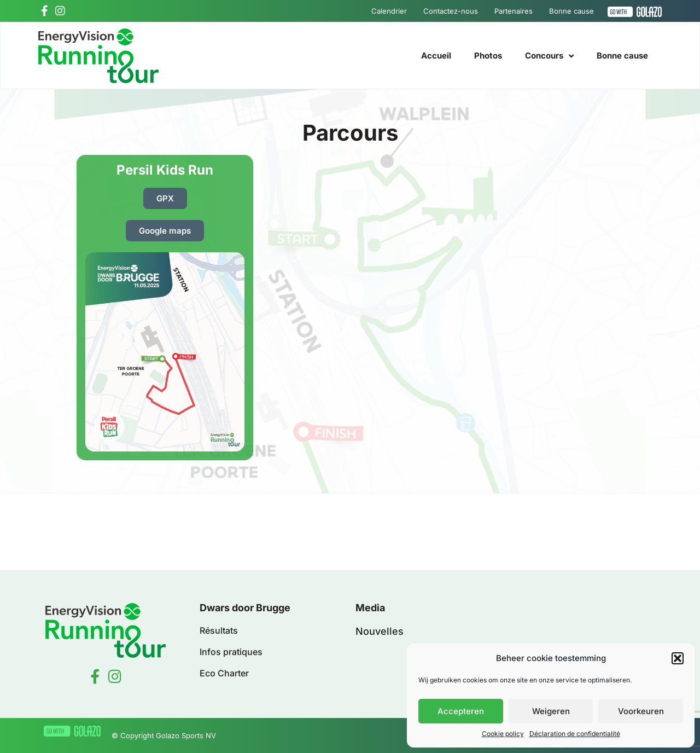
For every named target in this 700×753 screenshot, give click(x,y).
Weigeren (551, 711)
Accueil (436, 56)
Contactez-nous (451, 11)
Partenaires (514, 11)
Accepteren (461, 711)
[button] (678, 658)
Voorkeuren (641, 711)
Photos (488, 56)
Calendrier (389, 11)
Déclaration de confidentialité (575, 734)
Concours (549, 56)
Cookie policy (503, 734)
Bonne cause (571, 11)
